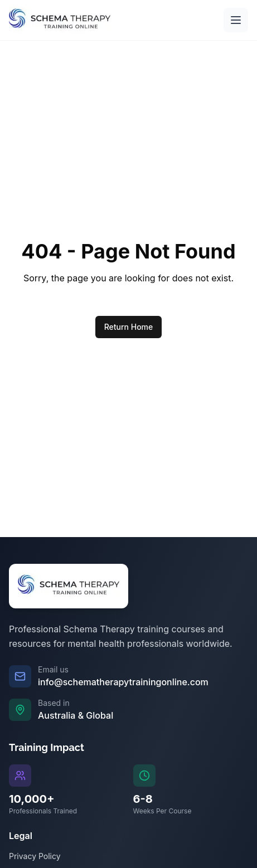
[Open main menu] (236, 20)
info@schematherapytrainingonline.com (123, 682)
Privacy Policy (35, 856)
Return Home (129, 327)
